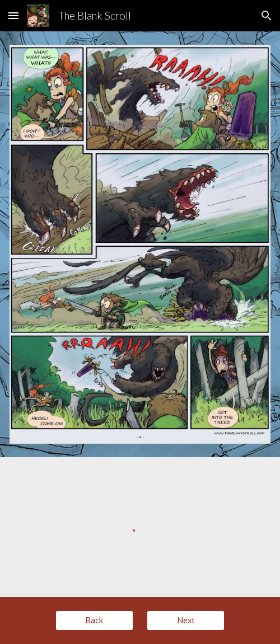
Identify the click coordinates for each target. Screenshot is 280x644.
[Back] (94, 620)
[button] (13, 15)
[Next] (186, 620)
